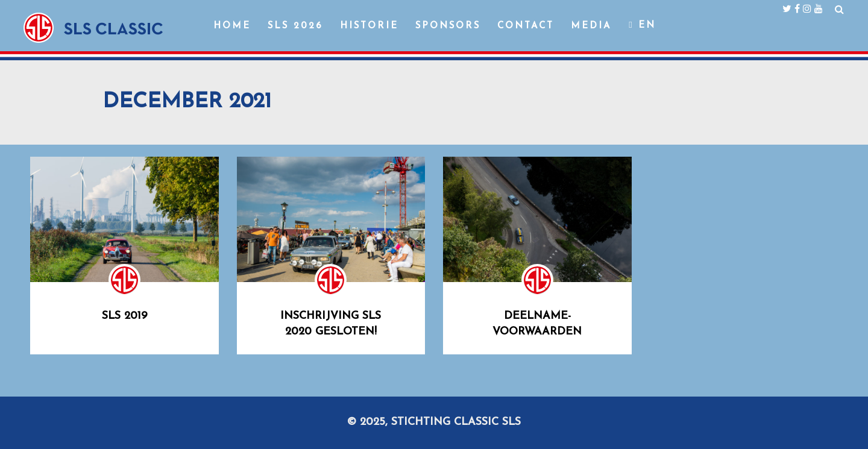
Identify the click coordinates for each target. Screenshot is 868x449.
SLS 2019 (124, 316)
